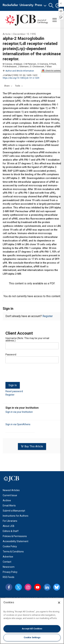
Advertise (8, 557)
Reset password (14, 391)
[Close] (59, 603)
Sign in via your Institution (19, 412)
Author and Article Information (18, 71)
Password (11, 355)
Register (48, 316)
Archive (7, 500)
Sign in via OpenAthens (18, 424)
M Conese (8, 64)
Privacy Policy (10, 572)
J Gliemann (23, 67)
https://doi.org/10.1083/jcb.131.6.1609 (21, 78)
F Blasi (49, 67)
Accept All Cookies (32, 629)
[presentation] (31, 374)
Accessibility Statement (16, 541)
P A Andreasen (10, 67)
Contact (7, 562)
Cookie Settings (32, 637)
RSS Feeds (9, 577)
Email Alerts (9, 506)
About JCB (9, 526)
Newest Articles (11, 490)
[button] (51, 6)
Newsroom (9, 567)
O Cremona (43, 64)
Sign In (13, 385)
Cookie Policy (10, 546)
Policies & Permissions (15, 536)
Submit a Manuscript (14, 511)
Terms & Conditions (13, 552)
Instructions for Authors (16, 516)
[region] (32, 621)
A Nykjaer (18, 64)
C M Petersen (30, 64)
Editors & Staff (11, 531)
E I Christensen (37, 67)
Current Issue (10, 495)
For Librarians (10, 521)
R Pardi (53, 64)
